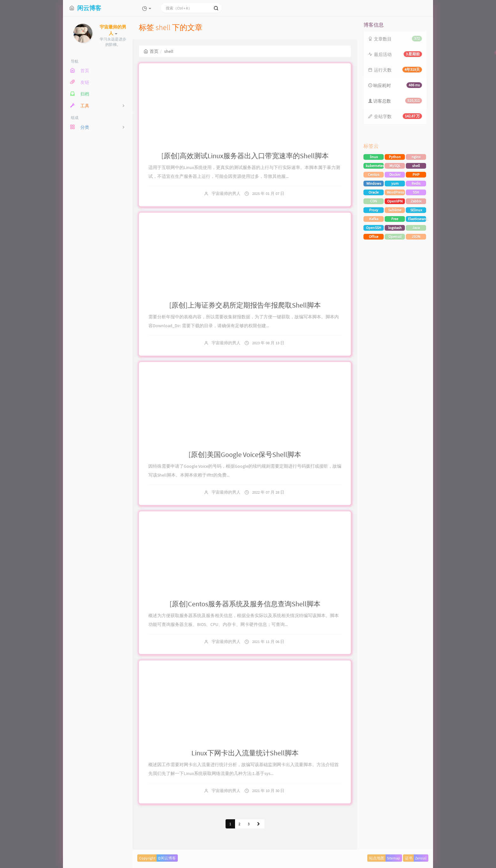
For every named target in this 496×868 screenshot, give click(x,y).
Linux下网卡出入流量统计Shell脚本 (245, 753)
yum (395, 183)
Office (374, 237)
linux (374, 157)
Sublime (395, 210)
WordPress (395, 192)
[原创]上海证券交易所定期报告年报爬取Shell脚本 (245, 305)
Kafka (374, 219)
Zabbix (416, 201)
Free (395, 219)
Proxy (374, 210)
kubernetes (375, 166)
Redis (416, 183)
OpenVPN (395, 201)
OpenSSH (374, 228)
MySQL (395, 166)
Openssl (395, 237)
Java (416, 228)
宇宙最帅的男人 (226, 194)
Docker (395, 175)
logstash (395, 228)
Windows (374, 183)
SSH (416, 192)
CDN (374, 201)
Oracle (374, 192)
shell (416, 166)
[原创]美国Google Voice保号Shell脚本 (245, 454)
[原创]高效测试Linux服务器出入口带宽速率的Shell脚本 (245, 156)
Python (395, 157)
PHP (416, 175)
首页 (151, 51)
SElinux (416, 210)
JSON (416, 237)
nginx (416, 157)
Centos (374, 175)
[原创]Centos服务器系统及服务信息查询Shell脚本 (245, 604)
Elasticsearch (417, 219)
